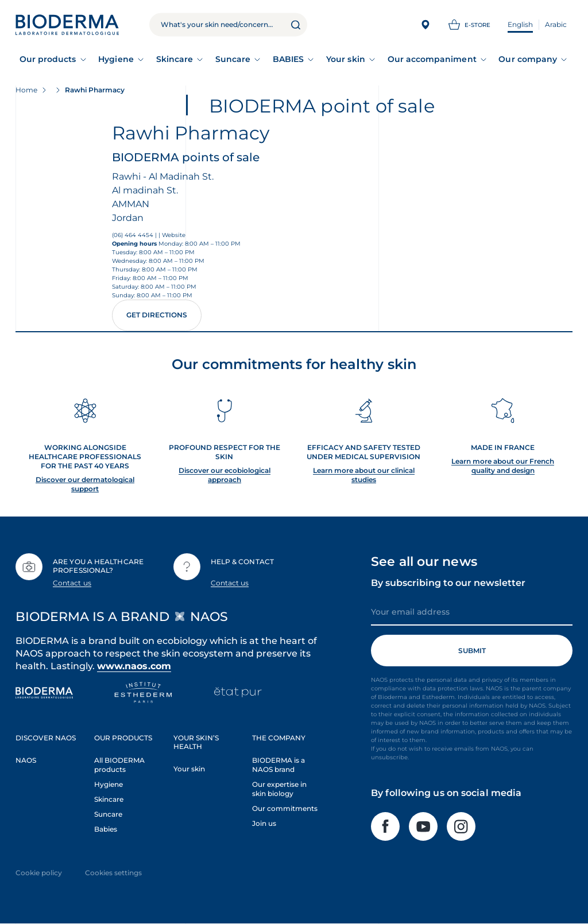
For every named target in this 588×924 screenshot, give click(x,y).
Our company (528, 59)
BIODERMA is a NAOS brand (278, 765)
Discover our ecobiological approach (225, 475)
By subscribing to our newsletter (448, 583)
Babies (106, 829)
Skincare (175, 59)
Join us (264, 823)
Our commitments (285, 808)
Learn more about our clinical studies (364, 475)
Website (174, 235)
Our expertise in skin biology (279, 789)
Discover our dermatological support (85, 484)
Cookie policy (39, 873)
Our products (48, 59)
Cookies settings (113, 873)
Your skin (346, 59)
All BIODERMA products (119, 765)
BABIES (288, 59)
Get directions (157, 315)
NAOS (26, 760)
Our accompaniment (432, 59)
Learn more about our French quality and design (503, 466)
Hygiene (116, 59)
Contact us (72, 583)
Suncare (233, 59)
